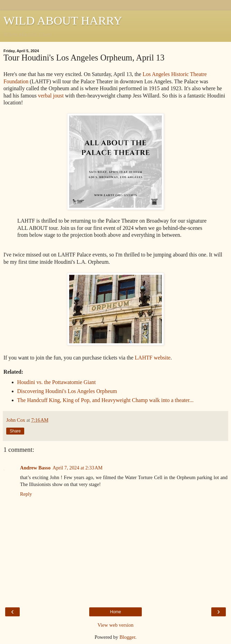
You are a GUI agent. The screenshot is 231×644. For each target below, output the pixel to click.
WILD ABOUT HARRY (63, 20)
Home (115, 612)
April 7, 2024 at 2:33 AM (78, 468)
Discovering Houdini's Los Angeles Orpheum (67, 391)
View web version (115, 625)
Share (15, 431)
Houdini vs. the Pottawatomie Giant (57, 382)
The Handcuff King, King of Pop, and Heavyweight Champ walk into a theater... (105, 400)
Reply (26, 494)
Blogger (127, 637)
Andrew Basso (35, 468)
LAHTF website (153, 358)
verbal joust (51, 96)
